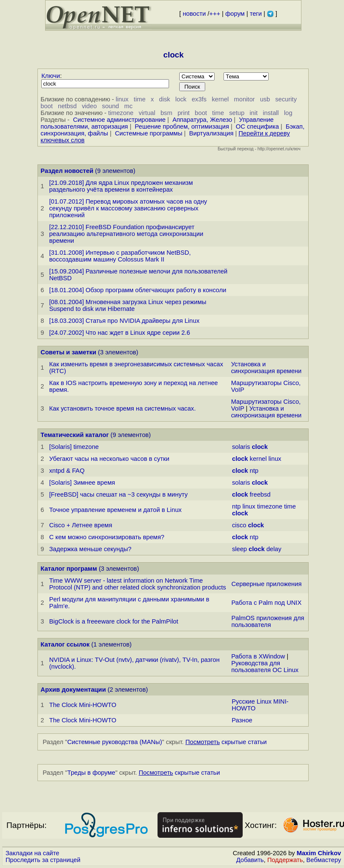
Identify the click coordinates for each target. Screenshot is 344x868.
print (184, 113)
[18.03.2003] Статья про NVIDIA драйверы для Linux (124, 321)
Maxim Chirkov (319, 853)
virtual (147, 113)
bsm (166, 113)
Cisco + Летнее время (80, 525)
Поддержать (285, 860)
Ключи (51, 76)
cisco (239, 525)
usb (265, 99)
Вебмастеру (324, 860)
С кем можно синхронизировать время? (107, 537)
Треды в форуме (91, 773)
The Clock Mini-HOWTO (83, 705)
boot (47, 106)
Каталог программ (69, 569)
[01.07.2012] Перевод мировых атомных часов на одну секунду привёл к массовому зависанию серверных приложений (128, 208)
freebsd (260, 494)
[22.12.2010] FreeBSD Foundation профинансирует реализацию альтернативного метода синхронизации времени (126, 234)
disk (165, 99)
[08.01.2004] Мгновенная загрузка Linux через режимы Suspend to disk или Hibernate (128, 305)
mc (129, 106)
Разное (242, 720)
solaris (241, 447)
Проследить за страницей (43, 860)
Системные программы (149, 133)
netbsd (67, 106)
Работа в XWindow (258, 656)
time (140, 99)
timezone (121, 113)
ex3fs (199, 99)
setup (237, 113)
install (271, 113)
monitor (245, 99)
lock (181, 99)
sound (111, 106)
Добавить (250, 860)
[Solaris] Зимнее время (82, 483)
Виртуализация (211, 133)
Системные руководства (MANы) (115, 742)
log (288, 113)
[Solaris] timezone (74, 447)
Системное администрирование (119, 120)
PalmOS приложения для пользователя (268, 621)
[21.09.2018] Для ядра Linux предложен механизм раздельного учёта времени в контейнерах (121, 186)
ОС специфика (257, 126)
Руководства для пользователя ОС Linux (265, 667)
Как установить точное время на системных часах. (122, 408)
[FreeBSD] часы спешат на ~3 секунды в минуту (118, 494)
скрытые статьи (226, 742)
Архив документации (73, 690)
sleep (239, 549)
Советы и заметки (68, 352)
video (89, 106)
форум (235, 14)
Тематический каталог (75, 435)
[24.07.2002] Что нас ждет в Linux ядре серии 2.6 (119, 333)
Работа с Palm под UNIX (267, 603)
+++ (215, 14)
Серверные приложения (267, 584)
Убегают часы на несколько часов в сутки (109, 459)
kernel (220, 99)
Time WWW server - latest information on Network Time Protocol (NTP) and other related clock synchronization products (137, 584)
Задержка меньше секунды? (90, 549)
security (286, 99)
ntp (254, 471)
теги (256, 14)
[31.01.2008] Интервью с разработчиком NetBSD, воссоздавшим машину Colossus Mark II (120, 256)
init (254, 113)
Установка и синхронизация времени (267, 368)
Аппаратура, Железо (202, 120)
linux (122, 99)
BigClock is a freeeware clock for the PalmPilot (113, 621)
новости (194, 14)
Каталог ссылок (65, 644)
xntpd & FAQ (67, 471)
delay (274, 549)
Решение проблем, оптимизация (182, 126)
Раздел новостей (67, 171)
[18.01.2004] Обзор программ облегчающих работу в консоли (138, 290)
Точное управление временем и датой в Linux (115, 510)
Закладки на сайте (32, 853)
